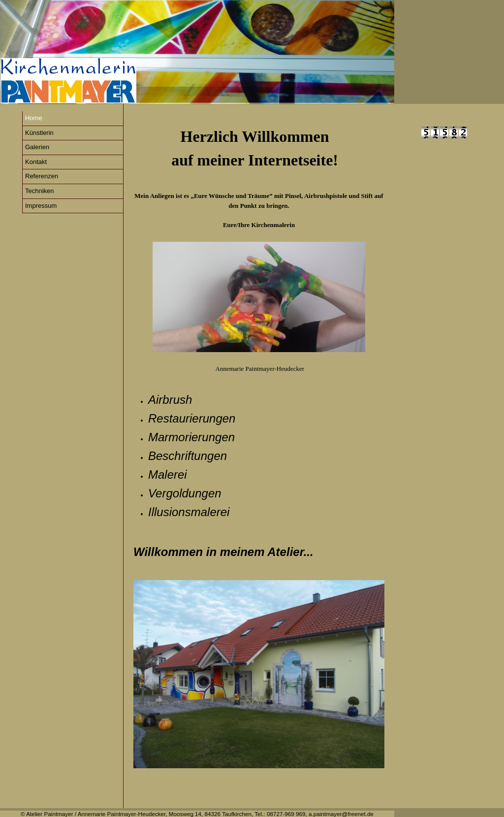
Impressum (41, 206)
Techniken (40, 191)
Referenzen (42, 176)
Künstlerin (39, 133)
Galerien (37, 147)
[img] (197, 52)
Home (34, 118)
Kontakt (36, 162)
